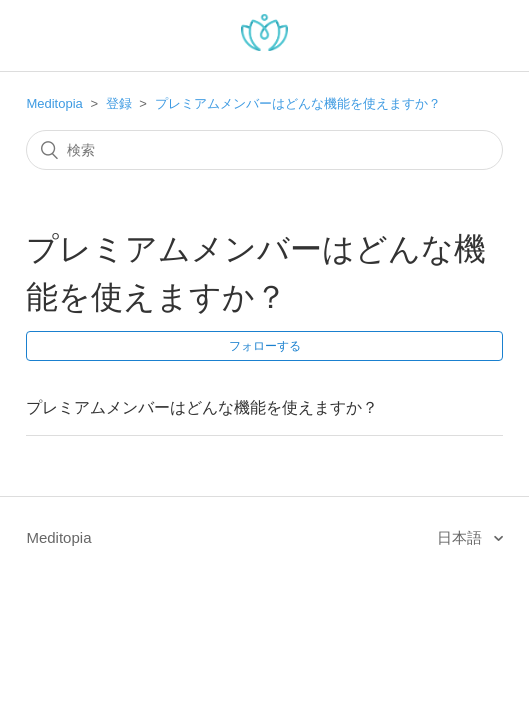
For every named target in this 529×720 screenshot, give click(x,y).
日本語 (461, 537)
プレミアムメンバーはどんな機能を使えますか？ (298, 103)
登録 (119, 103)
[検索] (264, 150)
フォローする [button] (265, 346)
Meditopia (54, 103)
